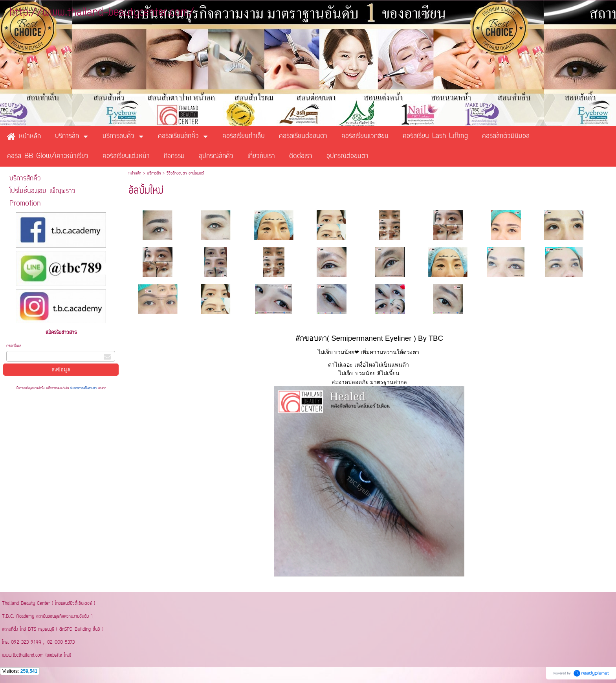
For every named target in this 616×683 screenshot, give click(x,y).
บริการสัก (154, 174)
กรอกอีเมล (14, 346)
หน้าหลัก (135, 174)
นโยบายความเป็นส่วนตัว (83, 388)
